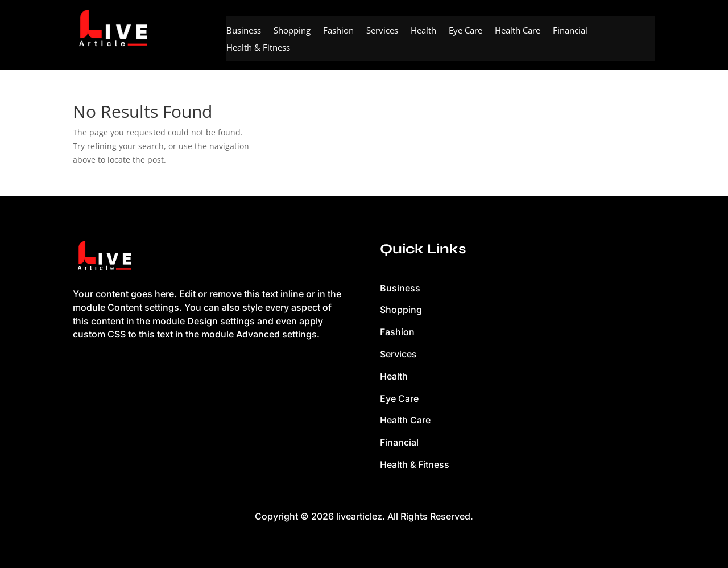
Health (423, 31)
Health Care (518, 31)
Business (244, 31)
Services (382, 31)
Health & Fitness (258, 48)
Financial (570, 31)
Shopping (292, 31)
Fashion (338, 31)
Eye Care (466, 31)
